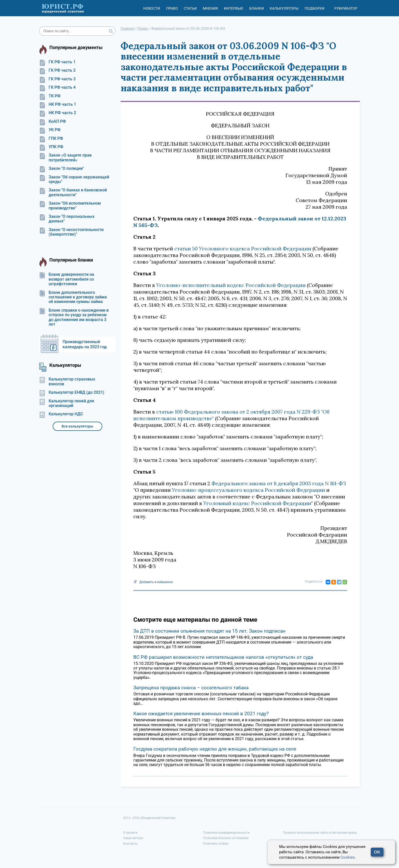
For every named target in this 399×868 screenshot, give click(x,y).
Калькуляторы (284, 8)
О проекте (130, 833)
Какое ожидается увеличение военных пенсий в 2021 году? (201, 714)
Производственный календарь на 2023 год (85, 344)
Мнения (210, 8)
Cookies (348, 857)
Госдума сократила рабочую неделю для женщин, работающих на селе (215, 749)
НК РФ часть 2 (58, 113)
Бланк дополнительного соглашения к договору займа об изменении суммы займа (73, 297)
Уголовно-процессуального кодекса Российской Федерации (248, 490)
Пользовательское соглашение (226, 838)
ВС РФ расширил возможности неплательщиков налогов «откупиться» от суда (223, 657)
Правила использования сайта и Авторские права (320, 833)
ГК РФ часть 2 (57, 70)
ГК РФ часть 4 (57, 87)
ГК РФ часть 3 (57, 79)
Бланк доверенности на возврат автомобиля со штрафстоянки (67, 279)
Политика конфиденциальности (226, 833)
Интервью (234, 8)
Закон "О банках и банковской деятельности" (73, 192)
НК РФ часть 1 (58, 104)
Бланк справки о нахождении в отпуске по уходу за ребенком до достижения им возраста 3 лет (74, 317)
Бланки (257, 8)
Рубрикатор (346, 8)
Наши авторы (133, 838)
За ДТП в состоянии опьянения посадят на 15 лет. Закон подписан (209, 631)
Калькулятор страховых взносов (67, 382)
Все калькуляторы (77, 426)
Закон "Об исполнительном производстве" (70, 206)
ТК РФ (50, 96)
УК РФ (50, 130)
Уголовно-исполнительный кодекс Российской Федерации (231, 285)
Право (172, 8)
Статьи (190, 8)
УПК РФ (51, 147)
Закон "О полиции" (62, 169)
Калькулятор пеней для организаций (67, 403)
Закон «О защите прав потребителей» (65, 158)
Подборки (315, 8)
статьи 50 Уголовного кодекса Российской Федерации (243, 248)
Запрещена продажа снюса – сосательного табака (191, 688)
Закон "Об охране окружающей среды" (74, 179)
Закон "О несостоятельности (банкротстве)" (71, 232)
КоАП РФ (53, 121)
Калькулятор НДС (61, 414)
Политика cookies (216, 844)
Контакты (130, 844)
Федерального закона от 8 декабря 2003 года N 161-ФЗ (279, 483)
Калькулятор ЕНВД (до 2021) (72, 392)
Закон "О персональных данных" (67, 219)
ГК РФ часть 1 (57, 62)
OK (377, 852)
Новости (152, 8)
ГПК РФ (51, 139)
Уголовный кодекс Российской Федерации (257, 503)
